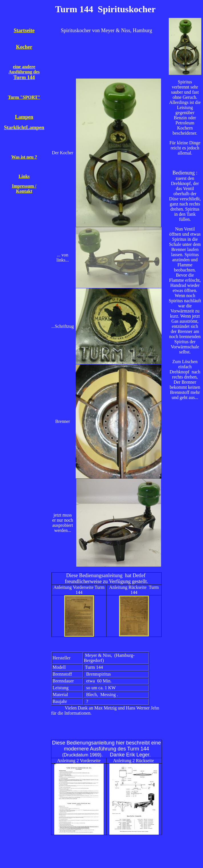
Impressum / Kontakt (24, 189)
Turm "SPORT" (24, 97)
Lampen (24, 117)
